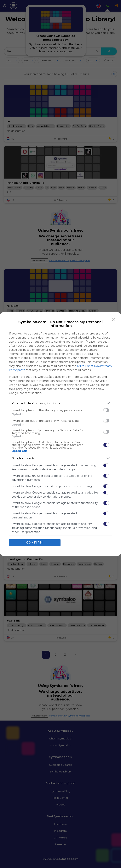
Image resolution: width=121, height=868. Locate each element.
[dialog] (61, 434)
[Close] (113, 320)
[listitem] (61, 403)
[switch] (106, 410)
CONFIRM (35, 543)
